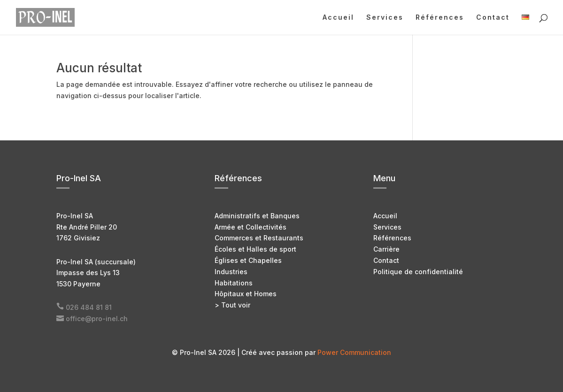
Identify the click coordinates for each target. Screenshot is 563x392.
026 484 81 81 (89, 307)
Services (385, 18)
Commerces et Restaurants (259, 238)
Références (440, 18)
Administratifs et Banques (257, 216)
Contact (493, 18)
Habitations (234, 283)
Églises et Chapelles (248, 260)
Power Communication (354, 352)
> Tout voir (232, 305)
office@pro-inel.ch (97, 319)
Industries (231, 272)
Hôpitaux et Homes (246, 294)
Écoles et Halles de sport (255, 249)
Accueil (338, 18)
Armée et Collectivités (251, 227)
